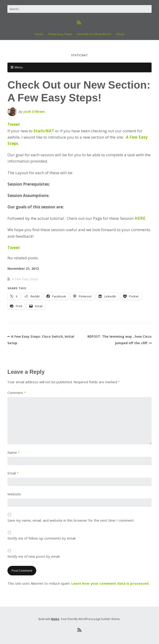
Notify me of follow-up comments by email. (42, 538)
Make (55, 619)
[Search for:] (79, 9)
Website (14, 494)
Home (39, 34)
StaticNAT (44, 131)
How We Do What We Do (94, 34)
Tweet (14, 124)
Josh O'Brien (34, 111)
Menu (19, 67)
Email (13, 473)
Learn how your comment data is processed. (110, 583)
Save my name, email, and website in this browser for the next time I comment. (71, 520)
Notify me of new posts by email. (34, 556)
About (120, 34)
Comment (17, 393)
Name (14, 452)
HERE (140, 218)
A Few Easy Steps (60, 34)
